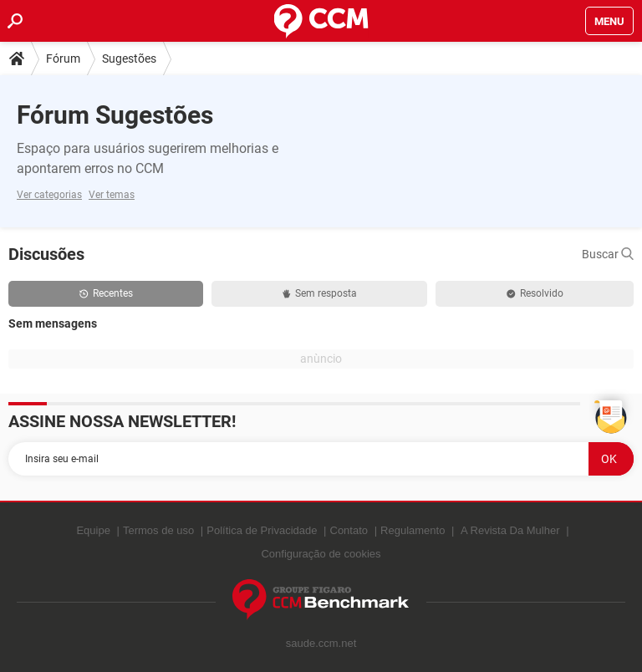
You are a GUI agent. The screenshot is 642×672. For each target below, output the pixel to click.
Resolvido (535, 293)
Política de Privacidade (262, 530)
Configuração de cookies (321, 554)
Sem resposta (320, 293)
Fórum (63, 59)
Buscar (608, 254)
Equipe (93, 530)
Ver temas (112, 195)
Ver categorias (49, 195)
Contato (349, 530)
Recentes (106, 293)
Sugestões (129, 59)
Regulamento (413, 530)
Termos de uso (158, 530)
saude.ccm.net (321, 643)
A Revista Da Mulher (510, 530)
